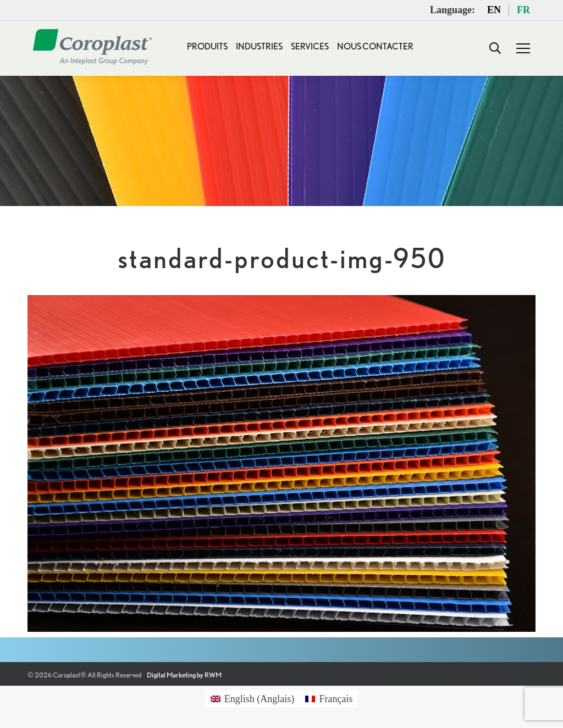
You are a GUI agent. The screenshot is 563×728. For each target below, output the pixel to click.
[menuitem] (253, 699)
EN (494, 10)
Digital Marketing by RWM (184, 675)
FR (523, 10)
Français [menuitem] (336, 699)
